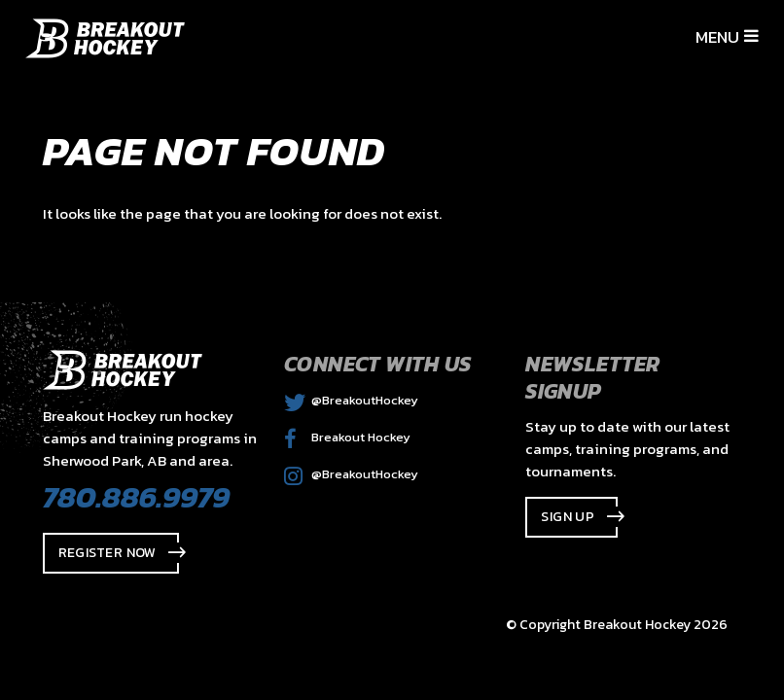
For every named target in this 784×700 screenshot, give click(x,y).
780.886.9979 (136, 497)
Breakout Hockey (347, 437)
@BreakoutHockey (351, 400)
